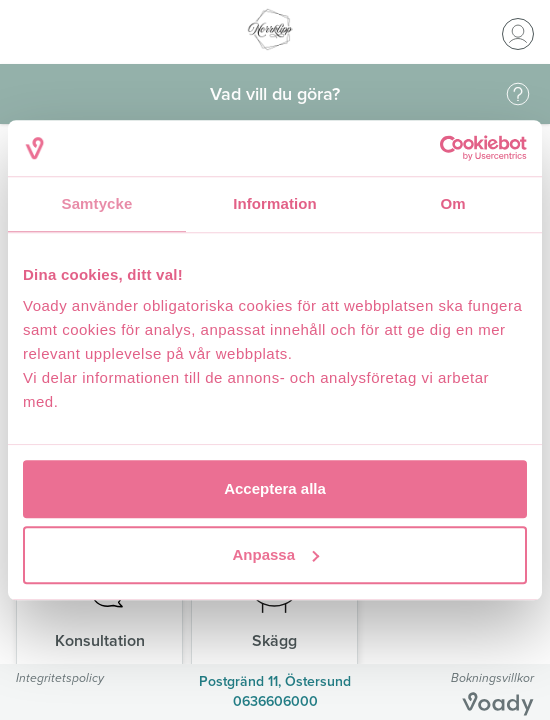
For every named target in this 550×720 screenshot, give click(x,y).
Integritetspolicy (60, 677)
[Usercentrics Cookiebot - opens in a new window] (439, 148)
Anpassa (275, 554)
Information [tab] (275, 203)
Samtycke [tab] (97, 203)
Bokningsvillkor (492, 677)
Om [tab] (452, 203)
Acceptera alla (275, 488)
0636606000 (275, 701)
